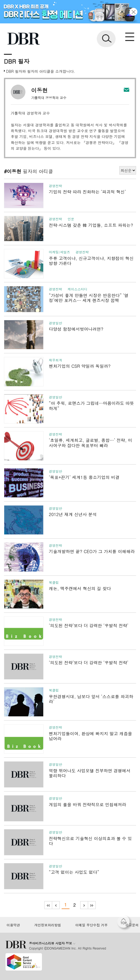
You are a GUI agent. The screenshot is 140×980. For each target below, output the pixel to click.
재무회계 (55, 360)
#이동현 (13, 171)
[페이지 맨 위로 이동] (125, 923)
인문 (71, 219)
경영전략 (55, 186)
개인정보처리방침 (48, 925)
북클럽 (54, 583)
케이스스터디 (78, 289)
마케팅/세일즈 (59, 252)
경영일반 (55, 323)
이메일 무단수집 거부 (91, 925)
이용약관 (13, 925)
